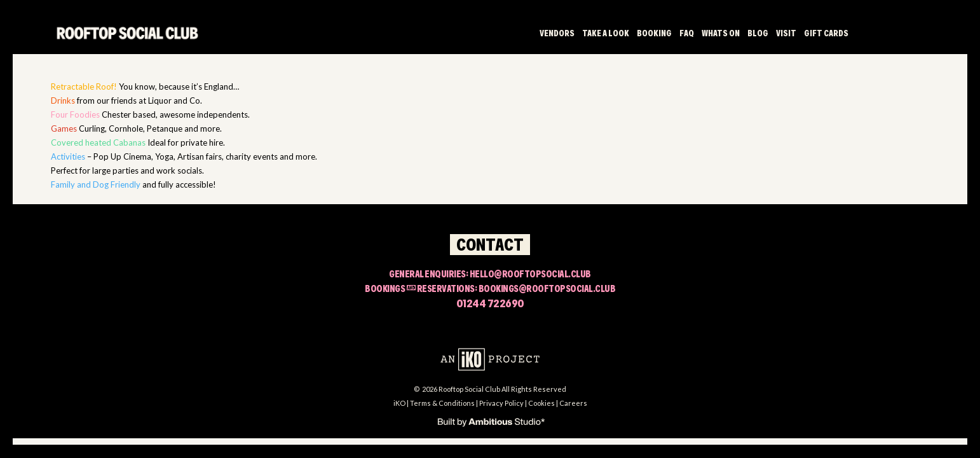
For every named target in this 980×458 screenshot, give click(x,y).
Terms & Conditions (442, 403)
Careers (573, 403)
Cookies (541, 403)
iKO (399, 403)
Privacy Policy (501, 403)
